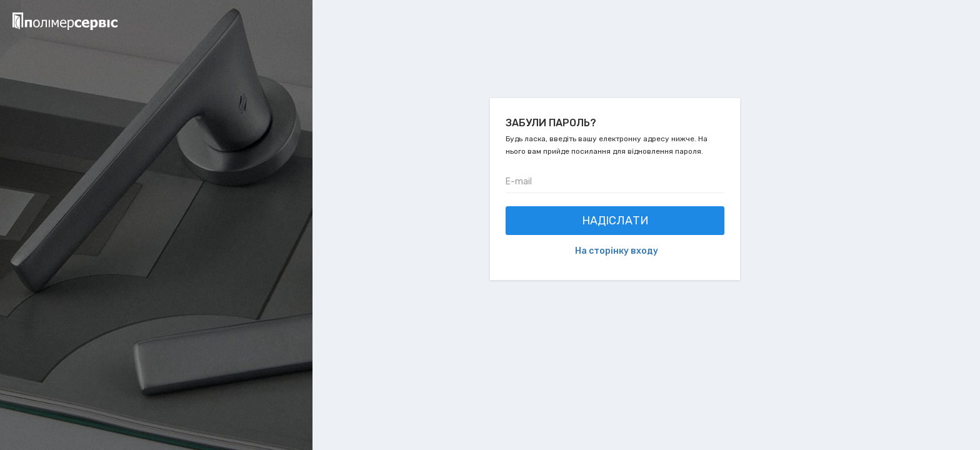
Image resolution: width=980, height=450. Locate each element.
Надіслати (615, 221)
